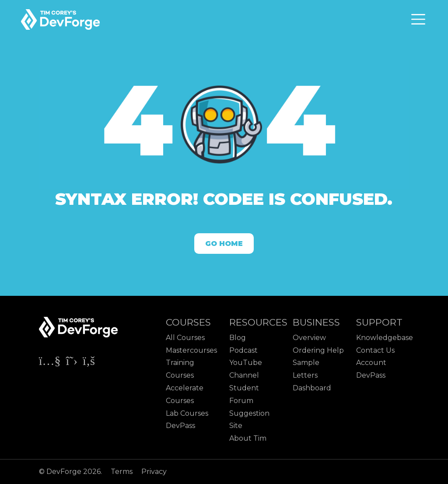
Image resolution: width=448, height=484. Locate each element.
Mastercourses (191, 350)
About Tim (248, 438)
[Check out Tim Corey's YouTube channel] (51, 363)
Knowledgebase (385, 338)
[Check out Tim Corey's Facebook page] (89, 363)
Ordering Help (318, 350)
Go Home (224, 244)
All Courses (185, 338)
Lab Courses (187, 413)
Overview (309, 338)
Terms (122, 472)
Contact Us (375, 350)
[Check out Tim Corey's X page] (73, 363)
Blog (238, 338)
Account (371, 363)
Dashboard (312, 388)
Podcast (243, 350)
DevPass (180, 426)
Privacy (154, 472)
